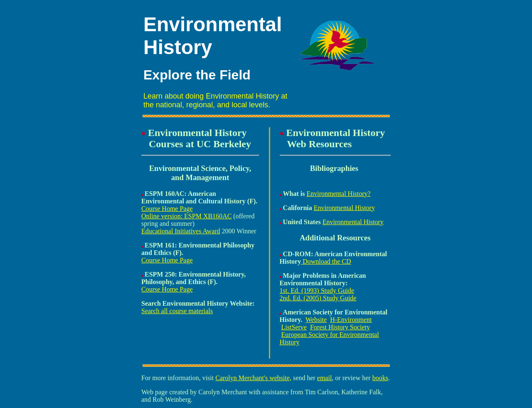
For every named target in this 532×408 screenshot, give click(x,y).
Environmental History (344, 208)
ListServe (294, 327)
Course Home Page (167, 209)
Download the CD (326, 261)
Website (316, 320)
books (380, 378)
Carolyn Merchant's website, (253, 378)
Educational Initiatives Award (181, 231)
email (325, 378)
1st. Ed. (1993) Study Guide (317, 291)
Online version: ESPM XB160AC (186, 216)
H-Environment (351, 320)
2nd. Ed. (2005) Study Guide (318, 298)
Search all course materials (177, 311)
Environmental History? (339, 194)
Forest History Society (340, 327)
